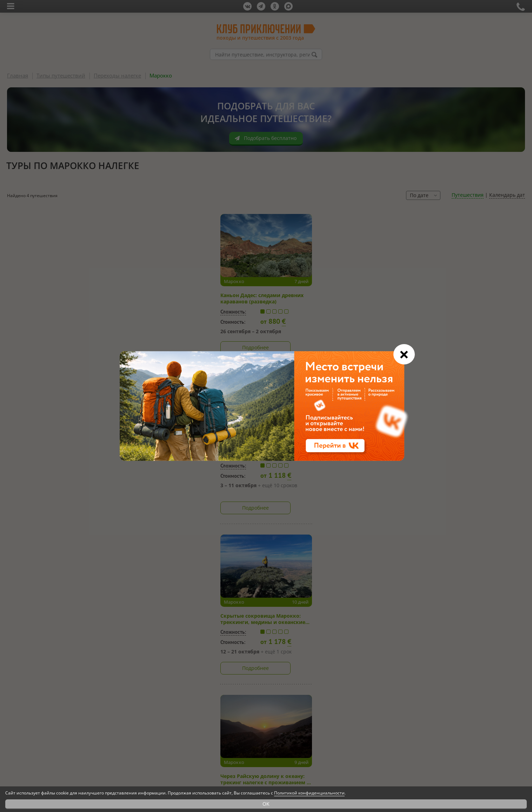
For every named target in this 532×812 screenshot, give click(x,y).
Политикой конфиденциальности (309, 793)
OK (266, 804)
